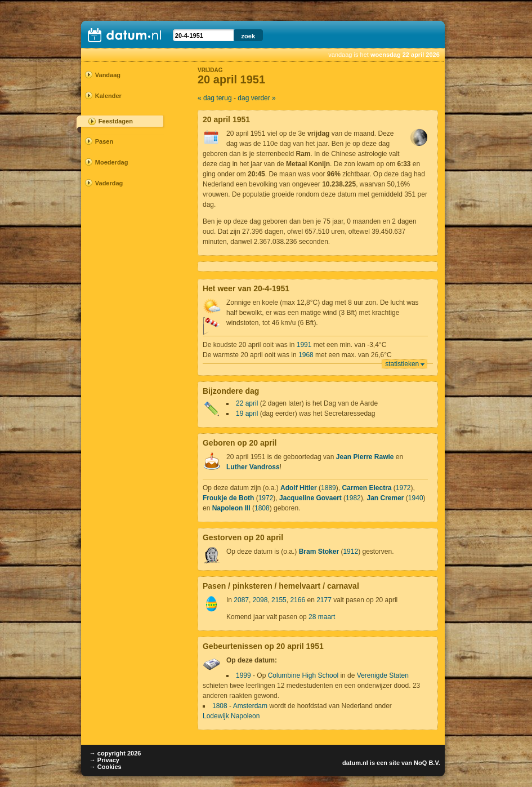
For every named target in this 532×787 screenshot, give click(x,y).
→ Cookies (106, 767)
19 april (247, 413)
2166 (298, 600)
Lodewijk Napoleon (231, 716)
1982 (353, 498)
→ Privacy (104, 760)
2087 (241, 600)
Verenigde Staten (383, 675)
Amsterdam (250, 706)
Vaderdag (109, 183)
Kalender (108, 96)
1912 (350, 552)
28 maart (322, 617)
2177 (324, 600)
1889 (328, 488)
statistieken (402, 364)
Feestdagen (116, 121)
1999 (243, 675)
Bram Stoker (319, 552)
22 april (247, 403)
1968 (306, 355)
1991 (304, 345)
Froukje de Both (228, 498)
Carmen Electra (366, 488)
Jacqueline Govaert (310, 498)
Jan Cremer (385, 498)
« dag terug (215, 98)
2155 (279, 600)
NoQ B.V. (427, 763)
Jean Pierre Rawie (365, 457)
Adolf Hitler (299, 488)
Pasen (104, 141)
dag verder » (256, 98)
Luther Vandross (253, 467)
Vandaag (108, 75)
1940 (416, 498)
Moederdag (112, 162)
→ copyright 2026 (115, 753)
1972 (403, 488)
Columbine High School (303, 675)
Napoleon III (231, 508)
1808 (262, 508)
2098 (260, 600)
